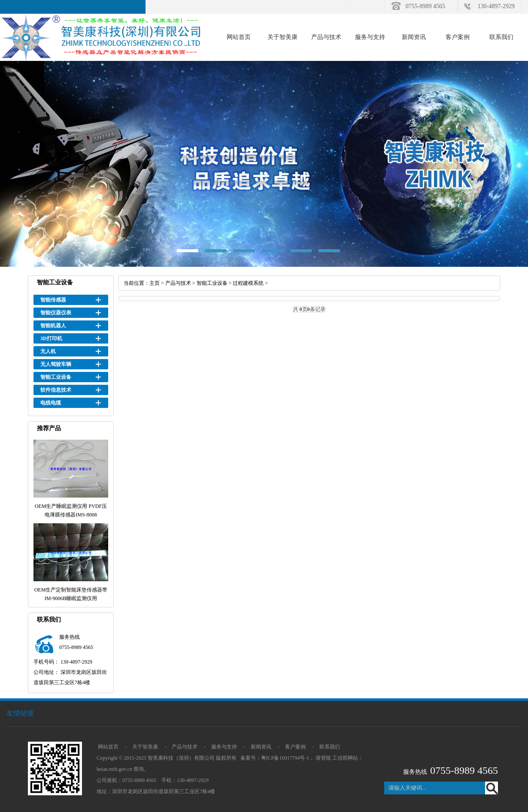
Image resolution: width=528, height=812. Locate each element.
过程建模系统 (248, 283)
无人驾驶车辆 (56, 364)
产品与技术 (326, 37)
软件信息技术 (56, 390)
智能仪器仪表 (56, 313)
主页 (155, 283)
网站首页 (239, 37)
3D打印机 (51, 338)
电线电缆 (51, 403)
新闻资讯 (414, 37)
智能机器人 (53, 326)
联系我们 (501, 37)
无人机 (48, 351)
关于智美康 (282, 37)
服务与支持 (370, 37)
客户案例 (458, 37)
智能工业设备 (56, 377)
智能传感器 (53, 300)
